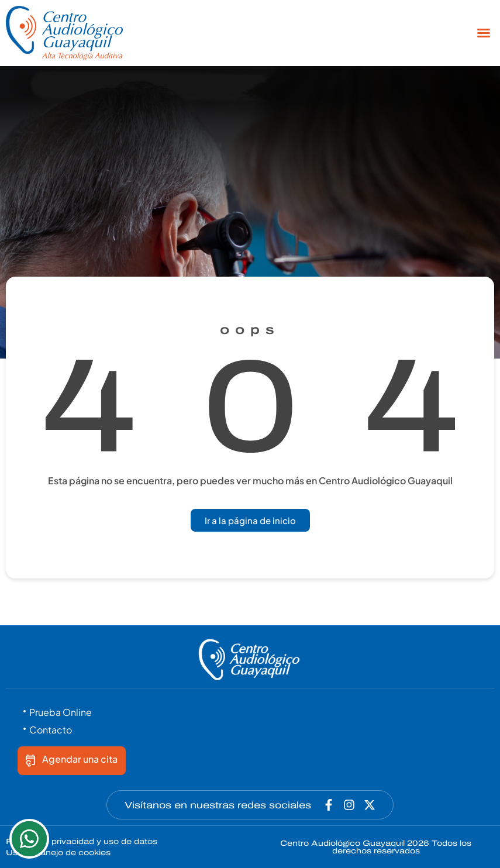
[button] (484, 33)
